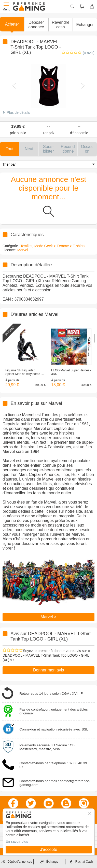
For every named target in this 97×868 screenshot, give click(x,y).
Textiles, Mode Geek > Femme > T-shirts (52, 246)
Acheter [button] (12, 24)
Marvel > (49, 617)
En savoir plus (17, 841)
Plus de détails (18, 112)
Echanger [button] (85, 25)
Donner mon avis (48, 670)
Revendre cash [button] (60, 25)
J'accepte (48, 849)
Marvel (23, 250)
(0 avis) (89, 53)
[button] (36, 25)
